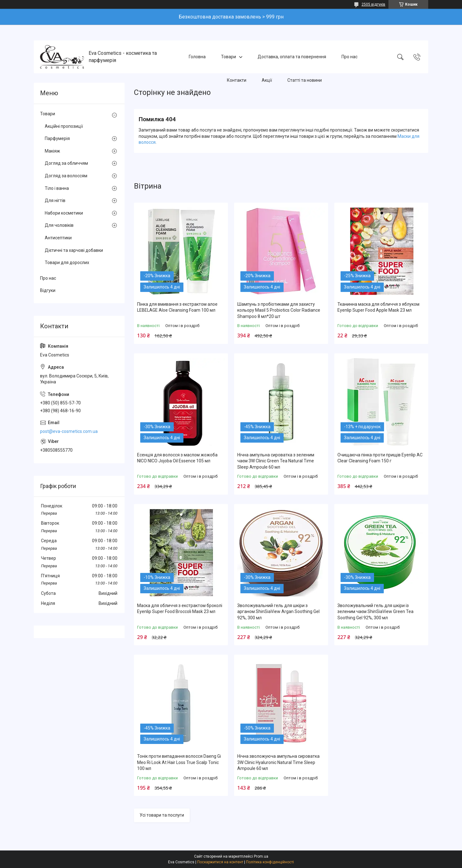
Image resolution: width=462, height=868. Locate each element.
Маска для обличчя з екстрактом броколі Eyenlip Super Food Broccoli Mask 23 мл (180, 609)
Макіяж (52, 151)
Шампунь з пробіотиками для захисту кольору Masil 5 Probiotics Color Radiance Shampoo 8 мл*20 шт (279, 310)
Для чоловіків (59, 225)
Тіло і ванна (57, 188)
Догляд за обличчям (66, 163)
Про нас (349, 57)
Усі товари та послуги (162, 815)
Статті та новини (305, 80)
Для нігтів (55, 200)
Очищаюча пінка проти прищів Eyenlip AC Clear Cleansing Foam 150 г (380, 458)
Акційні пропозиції (64, 126)
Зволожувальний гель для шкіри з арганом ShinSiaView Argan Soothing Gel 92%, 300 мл (278, 612)
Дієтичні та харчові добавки (74, 250)
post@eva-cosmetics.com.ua (69, 431)
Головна (197, 57)
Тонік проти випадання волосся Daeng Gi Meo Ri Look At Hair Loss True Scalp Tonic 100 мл (179, 762)
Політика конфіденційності (270, 862)
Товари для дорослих (67, 262)
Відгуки (48, 290)
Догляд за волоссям (66, 176)
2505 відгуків (373, 4)
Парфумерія (57, 138)
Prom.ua (261, 856)
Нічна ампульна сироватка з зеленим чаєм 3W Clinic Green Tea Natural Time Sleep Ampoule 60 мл (276, 461)
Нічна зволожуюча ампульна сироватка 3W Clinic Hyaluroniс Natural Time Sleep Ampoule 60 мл (278, 762)
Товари (228, 57)
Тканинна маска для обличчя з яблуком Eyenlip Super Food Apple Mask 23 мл (378, 307)
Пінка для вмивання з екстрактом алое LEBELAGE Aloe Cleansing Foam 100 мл (177, 307)
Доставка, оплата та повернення (292, 57)
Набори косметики (64, 213)
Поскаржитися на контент (220, 862)
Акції (267, 80)
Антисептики (58, 238)
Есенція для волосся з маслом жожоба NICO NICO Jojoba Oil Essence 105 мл (177, 458)
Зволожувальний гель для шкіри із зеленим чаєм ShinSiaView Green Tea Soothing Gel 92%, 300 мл (375, 612)
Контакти (237, 80)
